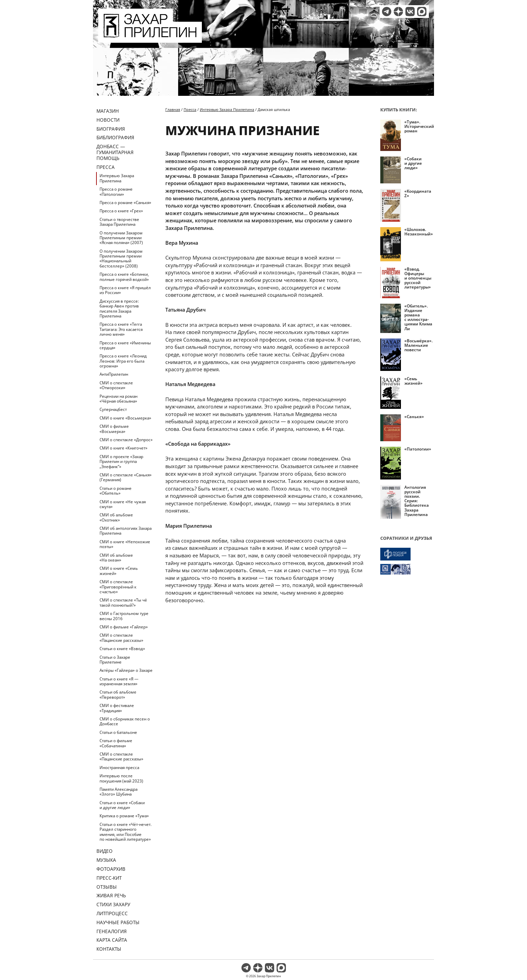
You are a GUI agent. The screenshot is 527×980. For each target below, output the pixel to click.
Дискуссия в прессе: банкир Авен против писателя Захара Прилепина (119, 309)
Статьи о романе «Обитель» (116, 491)
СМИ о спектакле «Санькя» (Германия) (126, 477)
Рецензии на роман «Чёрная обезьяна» (118, 399)
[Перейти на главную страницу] (150, 39)
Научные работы (118, 922)
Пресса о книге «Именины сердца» (125, 345)
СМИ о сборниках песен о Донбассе (125, 721)
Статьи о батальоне (118, 732)
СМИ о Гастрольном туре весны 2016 (124, 616)
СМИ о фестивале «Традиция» (117, 708)
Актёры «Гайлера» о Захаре (126, 670)
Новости (108, 120)
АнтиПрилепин (114, 374)
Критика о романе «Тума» (124, 816)
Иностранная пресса (119, 767)
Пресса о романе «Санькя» (125, 203)
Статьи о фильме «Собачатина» (116, 743)
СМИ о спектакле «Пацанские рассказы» (121, 638)
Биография (111, 129)
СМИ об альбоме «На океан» (116, 558)
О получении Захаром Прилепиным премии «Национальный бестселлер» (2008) (121, 259)
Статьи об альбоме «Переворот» (118, 694)
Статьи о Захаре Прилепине (115, 660)
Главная (173, 109)
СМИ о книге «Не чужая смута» (123, 504)
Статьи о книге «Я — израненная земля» (119, 681)
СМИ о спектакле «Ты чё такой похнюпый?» (123, 602)
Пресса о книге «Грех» (121, 211)
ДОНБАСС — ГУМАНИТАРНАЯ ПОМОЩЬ (115, 152)
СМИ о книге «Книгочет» (123, 448)
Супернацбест (113, 409)
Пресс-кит (109, 878)
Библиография (115, 137)
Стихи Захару (113, 904)
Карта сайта (112, 940)
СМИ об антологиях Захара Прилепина (126, 531)
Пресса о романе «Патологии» (116, 191)
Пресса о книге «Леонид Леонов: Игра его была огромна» (123, 361)
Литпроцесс (112, 913)
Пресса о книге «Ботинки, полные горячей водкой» (124, 277)
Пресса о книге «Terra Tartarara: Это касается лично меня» (121, 329)
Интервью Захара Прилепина (117, 178)
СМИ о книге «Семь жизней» (119, 571)
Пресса (106, 167)
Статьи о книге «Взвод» (122, 649)
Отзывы (107, 887)
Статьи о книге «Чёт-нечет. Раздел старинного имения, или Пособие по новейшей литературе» (126, 832)
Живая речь (111, 895)
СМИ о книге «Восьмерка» (125, 418)
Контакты (109, 949)
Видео (105, 851)
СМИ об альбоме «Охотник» (116, 517)
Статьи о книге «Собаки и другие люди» (122, 805)
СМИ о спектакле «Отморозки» (116, 385)
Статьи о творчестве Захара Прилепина (119, 222)
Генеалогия (112, 931)
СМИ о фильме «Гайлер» (124, 627)
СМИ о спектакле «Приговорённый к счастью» (118, 587)
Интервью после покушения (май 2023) (121, 778)
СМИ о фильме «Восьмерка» (114, 429)
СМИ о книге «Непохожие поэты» (125, 544)
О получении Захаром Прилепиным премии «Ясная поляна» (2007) (121, 238)
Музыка (106, 860)
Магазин (108, 111)
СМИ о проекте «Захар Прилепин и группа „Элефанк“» (121, 462)
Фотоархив (111, 869)
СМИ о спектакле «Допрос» (126, 440)
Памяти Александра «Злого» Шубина (118, 792)
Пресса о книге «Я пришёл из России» (125, 290)
